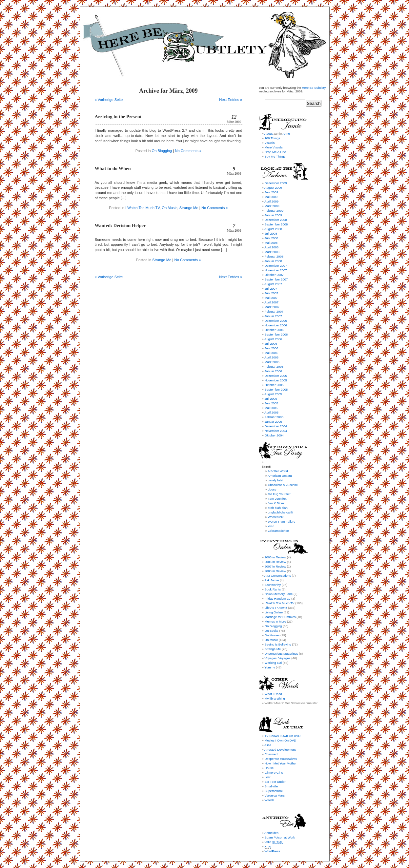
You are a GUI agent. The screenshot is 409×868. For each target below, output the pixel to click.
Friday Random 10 (278, 598)
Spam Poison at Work (280, 837)
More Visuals (274, 147)
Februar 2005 (274, 417)
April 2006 (271, 357)
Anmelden (271, 833)
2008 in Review (276, 571)
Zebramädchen (279, 531)
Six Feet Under (275, 782)
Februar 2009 (274, 211)
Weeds (270, 800)
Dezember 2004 (276, 426)
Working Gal (273, 663)
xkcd (271, 526)
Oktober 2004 (274, 435)
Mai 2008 (271, 243)
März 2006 (272, 362)
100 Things (272, 138)
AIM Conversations (278, 576)
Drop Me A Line (276, 152)
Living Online (274, 612)
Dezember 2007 (276, 266)
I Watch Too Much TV (143, 208)
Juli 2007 (271, 289)
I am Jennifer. (277, 499)
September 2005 (276, 389)
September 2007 (276, 279)
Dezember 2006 (276, 321)
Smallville (271, 786)
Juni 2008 (272, 238)
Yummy (270, 667)
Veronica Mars (275, 795)
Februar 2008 (274, 256)
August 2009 (273, 188)
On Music (169, 208)
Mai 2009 (271, 197)
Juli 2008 (271, 233)
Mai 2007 (271, 298)
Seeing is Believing (278, 644)
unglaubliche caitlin (281, 512)
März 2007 (272, 307)
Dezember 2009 (276, 183)
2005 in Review (276, 557)
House (269, 768)
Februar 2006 (274, 366)
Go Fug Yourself (279, 494)
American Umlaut (280, 476)
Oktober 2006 (274, 330)
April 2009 (271, 201)
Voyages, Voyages (278, 658)
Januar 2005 (273, 422)
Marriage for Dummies (280, 617)
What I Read (273, 694)
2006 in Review (276, 562)
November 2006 (276, 325)
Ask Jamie (272, 580)
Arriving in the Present (118, 117)
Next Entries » (231, 100)
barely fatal (276, 480)
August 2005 (273, 394)
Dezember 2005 (276, 376)
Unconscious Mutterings (281, 654)
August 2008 (273, 229)
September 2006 (276, 334)
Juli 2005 (271, 399)
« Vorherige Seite (109, 100)
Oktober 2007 (274, 275)
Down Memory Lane (279, 594)
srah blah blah (278, 508)
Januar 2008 (273, 261)
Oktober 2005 (274, 385)
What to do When (113, 168)
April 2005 (271, 412)
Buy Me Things (275, 156)
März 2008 (272, 252)
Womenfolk (276, 517)
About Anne (277, 134)
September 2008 (276, 224)
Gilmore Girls (274, 772)
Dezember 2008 (276, 220)
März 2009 (272, 206)
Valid (274, 842)
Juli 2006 (271, 344)
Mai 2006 (271, 353)
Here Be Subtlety (314, 88)
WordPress (272, 851)
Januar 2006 (273, 371)
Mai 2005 (271, 408)
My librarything (275, 698)
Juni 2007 (272, 293)
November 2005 (276, 380)
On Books (272, 631)
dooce (272, 489)
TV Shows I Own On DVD (282, 736)
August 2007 (273, 284)
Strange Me (189, 208)
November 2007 (276, 270)
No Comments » (188, 151)
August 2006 (273, 339)
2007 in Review (276, 566)
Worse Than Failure (282, 521)
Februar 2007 (274, 311)
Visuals (270, 143)
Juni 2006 (272, 348)
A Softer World (278, 471)
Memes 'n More (276, 621)
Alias (268, 745)
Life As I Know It (276, 608)
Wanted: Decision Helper (120, 225)
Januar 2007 (273, 316)
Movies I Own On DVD (281, 740)
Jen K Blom (276, 503)
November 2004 (276, 431)
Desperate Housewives (281, 759)
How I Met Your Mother (281, 763)
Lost (268, 777)
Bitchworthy (273, 585)
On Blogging (162, 151)
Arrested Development (280, 750)
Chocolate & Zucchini (283, 485)
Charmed (271, 754)
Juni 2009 (272, 192)
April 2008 (271, 247)
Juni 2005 (272, 403)
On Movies (272, 635)
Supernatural (274, 791)
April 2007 (271, 302)
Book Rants (273, 589)
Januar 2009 (273, 215)
